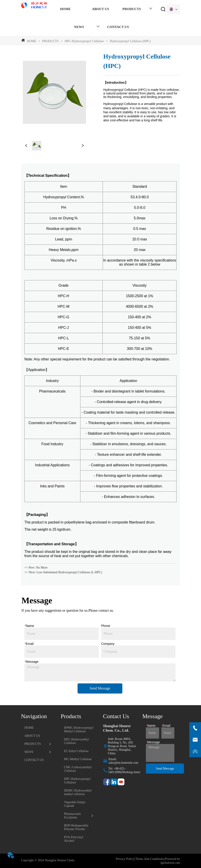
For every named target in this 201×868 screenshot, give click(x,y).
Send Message (100, 688)
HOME (32, 41)
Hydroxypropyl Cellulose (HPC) (130, 41)
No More (42, 568)
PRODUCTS (50, 41)
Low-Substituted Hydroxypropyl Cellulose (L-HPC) (69, 572)
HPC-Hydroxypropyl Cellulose (84, 41)
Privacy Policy (125, 859)
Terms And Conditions (150, 859)
